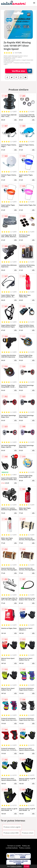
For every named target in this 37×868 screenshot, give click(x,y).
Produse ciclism (28, 833)
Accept (27, 866)
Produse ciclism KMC (11, 833)
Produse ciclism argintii (12, 827)
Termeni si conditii (14, 846)
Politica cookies (25, 848)
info (15, 120)
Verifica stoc (22, 71)
